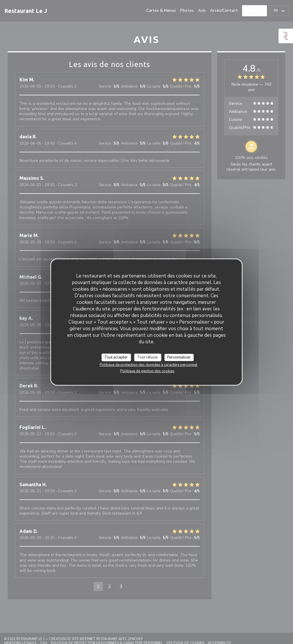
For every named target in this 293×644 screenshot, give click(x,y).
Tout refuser (148, 357)
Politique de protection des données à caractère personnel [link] (149, 365)
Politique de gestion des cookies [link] (147, 371)
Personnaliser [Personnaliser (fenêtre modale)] (179, 357)
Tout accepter (116, 357)
